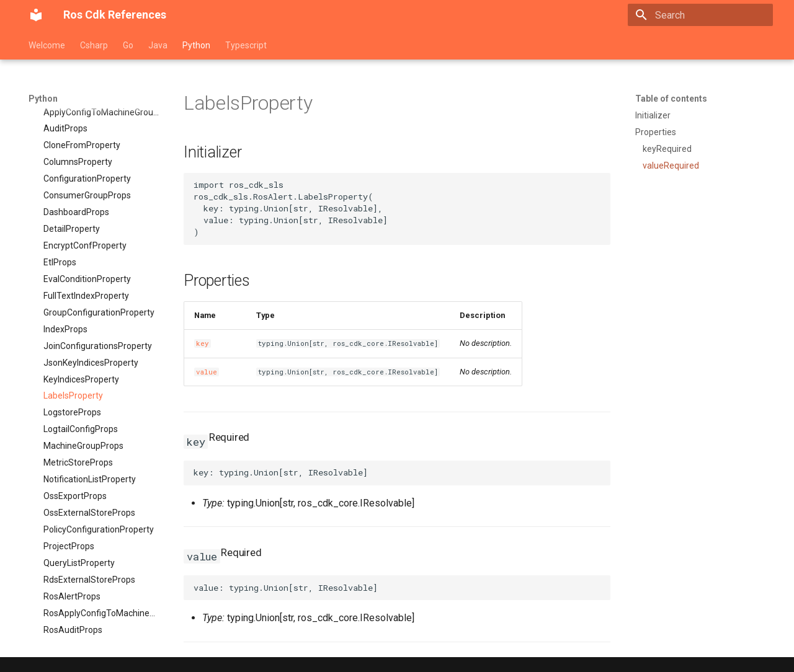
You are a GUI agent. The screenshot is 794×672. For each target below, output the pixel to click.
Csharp (94, 45)
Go (128, 45)
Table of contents (671, 99)
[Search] (700, 15)
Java (158, 45)
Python (196, 45)
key (203, 343)
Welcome (47, 45)
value (207, 372)
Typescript (246, 45)
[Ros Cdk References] (36, 15)
